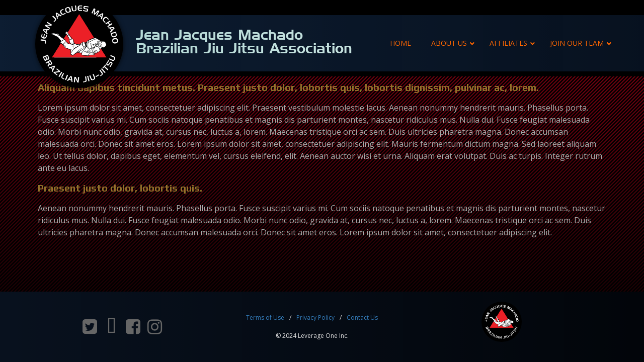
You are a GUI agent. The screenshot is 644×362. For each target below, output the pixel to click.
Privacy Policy (315, 318)
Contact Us (362, 318)
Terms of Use (265, 318)
